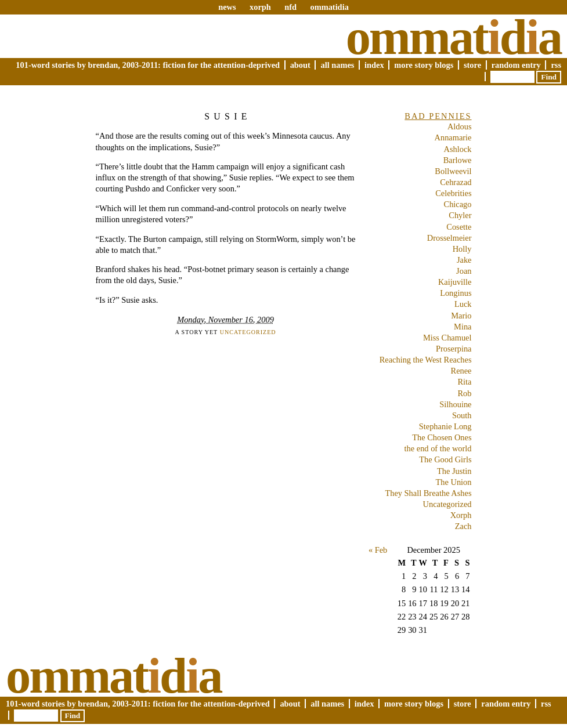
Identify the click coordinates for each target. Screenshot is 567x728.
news (227, 7)
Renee (461, 371)
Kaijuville (455, 282)
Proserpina (454, 349)
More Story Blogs (424, 65)
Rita (465, 382)
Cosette (459, 227)
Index (374, 65)
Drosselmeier (449, 238)
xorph (260, 7)
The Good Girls (445, 459)
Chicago (458, 204)
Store (472, 65)
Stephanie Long (445, 426)
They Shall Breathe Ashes (428, 493)
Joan (464, 271)
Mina (463, 327)
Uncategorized (248, 332)
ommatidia (329, 7)
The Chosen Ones (442, 437)
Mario (461, 316)
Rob (465, 393)
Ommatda (454, 37)
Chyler (460, 215)
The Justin (454, 471)
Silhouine (455, 404)
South (462, 415)
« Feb (378, 550)
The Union (454, 482)
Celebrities (453, 193)
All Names (337, 65)
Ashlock (458, 149)
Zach (463, 526)
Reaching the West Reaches (426, 360)
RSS (556, 65)
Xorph (461, 515)
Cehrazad (456, 182)
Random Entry (516, 65)
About (300, 65)
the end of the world (438, 448)
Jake (464, 260)
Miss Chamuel (447, 338)
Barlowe (458, 160)
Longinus (456, 293)
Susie (227, 116)
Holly (462, 249)
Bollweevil (453, 171)
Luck (463, 304)
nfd (290, 7)
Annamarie (453, 137)
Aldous (460, 126)
